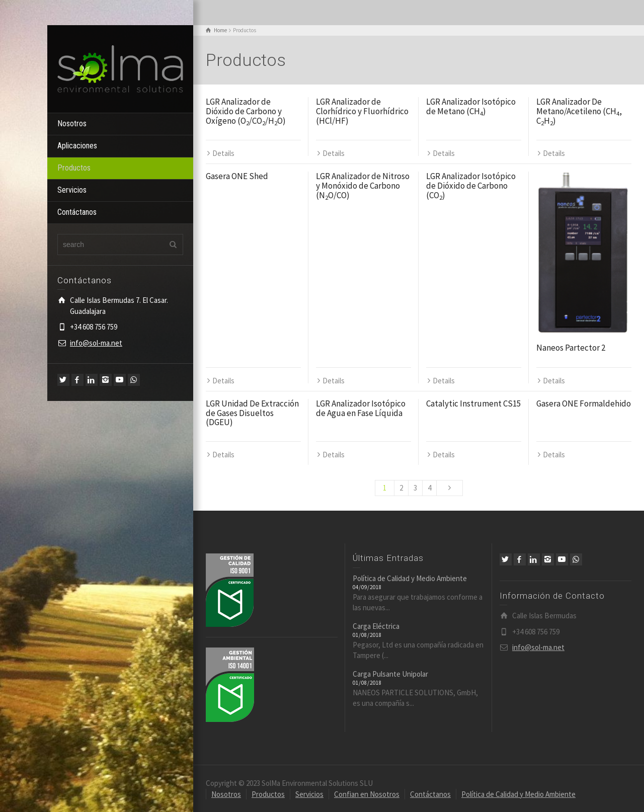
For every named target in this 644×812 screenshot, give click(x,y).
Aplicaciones (77, 146)
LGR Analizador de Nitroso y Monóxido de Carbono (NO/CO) (363, 185)
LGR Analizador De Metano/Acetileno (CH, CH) (579, 111)
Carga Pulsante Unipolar (390, 673)
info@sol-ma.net (96, 343)
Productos (74, 168)
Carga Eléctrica (376, 626)
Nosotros (72, 124)
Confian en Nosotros (367, 794)
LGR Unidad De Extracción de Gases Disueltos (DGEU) (252, 413)
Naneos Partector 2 (571, 348)
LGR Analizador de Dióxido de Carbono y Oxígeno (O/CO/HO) (246, 111)
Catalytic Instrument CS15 (473, 403)
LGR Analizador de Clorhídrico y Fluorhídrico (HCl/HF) (362, 111)
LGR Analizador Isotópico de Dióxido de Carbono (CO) (471, 185)
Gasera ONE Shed (237, 176)
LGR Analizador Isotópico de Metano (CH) (471, 106)
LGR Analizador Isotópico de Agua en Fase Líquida (361, 408)
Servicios (72, 190)
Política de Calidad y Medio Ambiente (410, 578)
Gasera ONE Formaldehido (584, 403)
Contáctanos (77, 212)
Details (223, 153)
